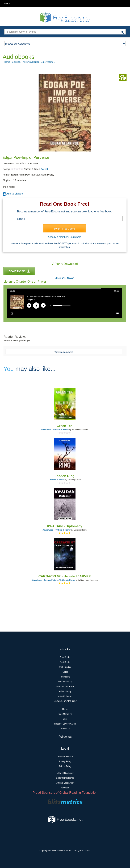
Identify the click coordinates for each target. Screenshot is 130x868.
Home (7, 62)
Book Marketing (65, 682)
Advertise (65, 788)
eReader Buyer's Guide (65, 724)
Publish (65, 672)
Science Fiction (51, 580)
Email (21, 219)
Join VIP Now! (65, 278)
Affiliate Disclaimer (65, 783)
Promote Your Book (65, 687)
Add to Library (13, 194)
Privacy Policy (65, 761)
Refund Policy (65, 766)
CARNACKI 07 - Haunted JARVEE (65, 576)
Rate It (44, 169)
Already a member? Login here (65, 237)
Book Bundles (65, 667)
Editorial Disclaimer (65, 778)
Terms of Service (65, 757)
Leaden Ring (65, 476)
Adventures (46, 430)
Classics (16, 62)
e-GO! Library (65, 691)
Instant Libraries (65, 696)
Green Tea (65, 426)
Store (65, 719)
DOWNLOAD (19, 271)
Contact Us (65, 729)
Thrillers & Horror (30, 62)
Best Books (65, 662)
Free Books (65, 657)
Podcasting (65, 677)
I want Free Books (65, 229)
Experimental (47, 62)
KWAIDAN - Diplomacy (65, 526)
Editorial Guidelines (65, 773)
